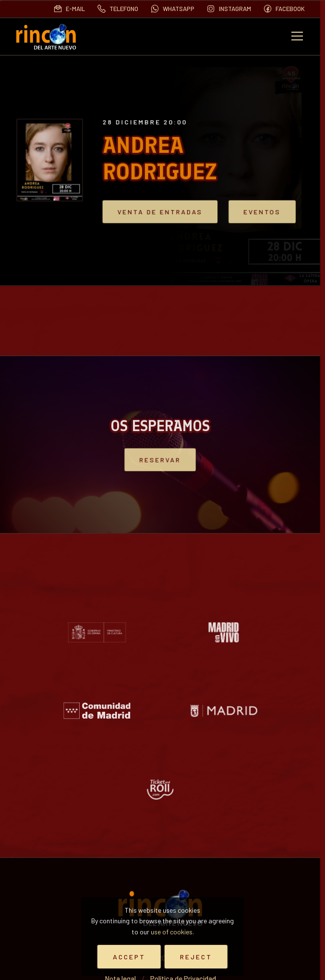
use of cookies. (172, 932)
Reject (196, 957)
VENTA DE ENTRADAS (165, 212)
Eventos (255, 212)
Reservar (160, 460)
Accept (129, 957)
